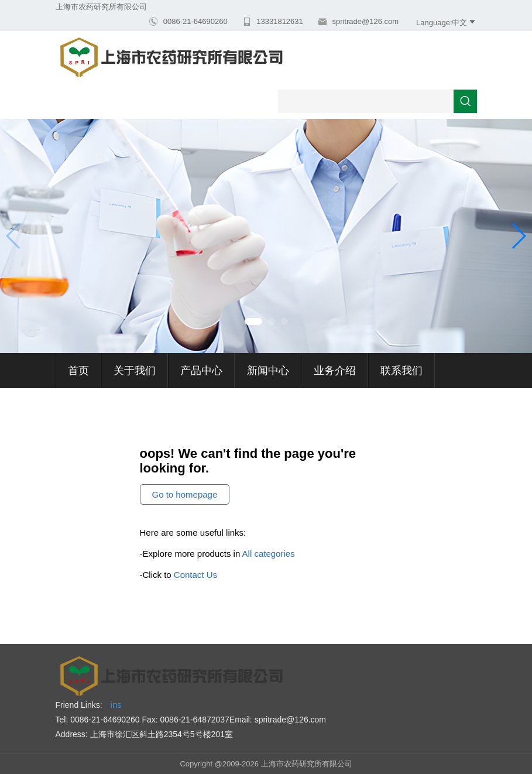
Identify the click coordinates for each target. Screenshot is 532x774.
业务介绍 (335, 371)
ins (116, 705)
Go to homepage (185, 494)
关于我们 (135, 371)
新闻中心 (268, 371)
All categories (269, 554)
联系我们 (401, 371)
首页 (78, 371)
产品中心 (201, 371)
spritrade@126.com (364, 21)
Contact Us (195, 575)
